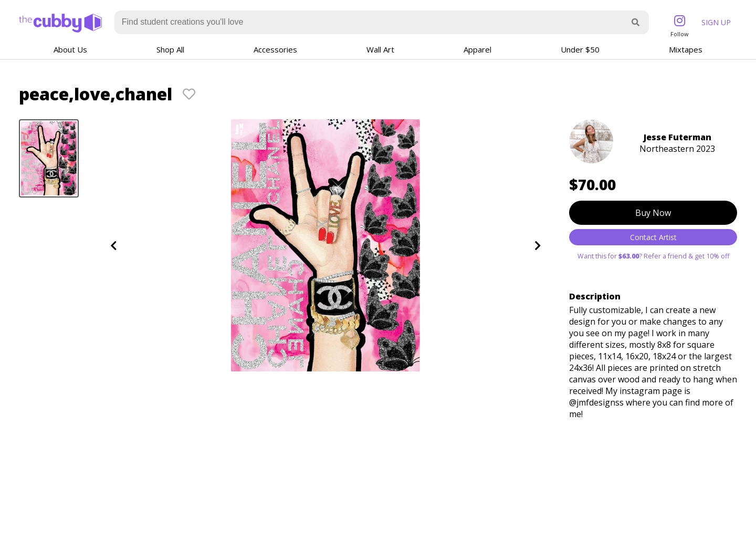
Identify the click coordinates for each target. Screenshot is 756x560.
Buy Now (653, 213)
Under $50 (580, 49)
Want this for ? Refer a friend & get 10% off (653, 256)
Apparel (477, 49)
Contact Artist (653, 237)
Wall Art (380, 49)
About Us (70, 49)
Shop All (170, 49)
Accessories (275, 49)
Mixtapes (686, 49)
